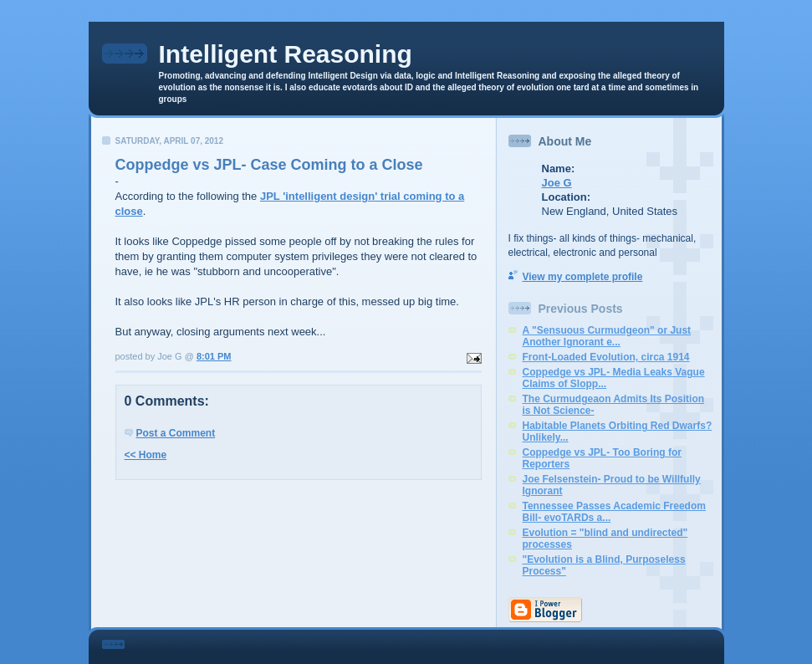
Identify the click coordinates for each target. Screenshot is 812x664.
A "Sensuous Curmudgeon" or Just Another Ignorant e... (607, 336)
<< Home (146, 455)
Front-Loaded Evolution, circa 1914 (606, 357)
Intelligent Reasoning (286, 54)
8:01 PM (214, 356)
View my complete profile (583, 277)
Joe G (557, 183)
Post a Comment (176, 433)
